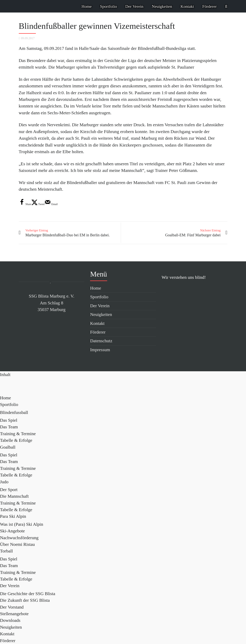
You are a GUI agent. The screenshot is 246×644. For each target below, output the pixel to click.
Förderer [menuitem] (8, 641)
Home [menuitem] (6, 398)
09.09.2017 (28, 38)
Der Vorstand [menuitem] (12, 607)
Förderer (210, 6)
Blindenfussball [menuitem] (14, 412)
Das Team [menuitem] (9, 427)
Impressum (100, 350)
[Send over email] (51, 204)
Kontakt (187, 6)
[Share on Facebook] (25, 204)
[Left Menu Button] (5, 374)
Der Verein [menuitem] (10, 586)
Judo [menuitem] (4, 482)
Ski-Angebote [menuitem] (12, 531)
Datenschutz (101, 341)
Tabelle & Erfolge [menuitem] (16, 440)
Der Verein (134, 6)
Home (87, 6)
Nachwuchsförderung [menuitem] (19, 538)
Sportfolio (108, 6)
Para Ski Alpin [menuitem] (13, 516)
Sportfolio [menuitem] (9, 404)
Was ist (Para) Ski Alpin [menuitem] (22, 524)
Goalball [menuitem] (8, 447)
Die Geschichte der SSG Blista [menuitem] (28, 594)
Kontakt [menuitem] (7, 634)
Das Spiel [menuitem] (9, 420)
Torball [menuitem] (6, 551)
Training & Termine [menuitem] (18, 434)
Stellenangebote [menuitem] (14, 614)
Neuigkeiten (162, 6)
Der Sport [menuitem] (9, 490)
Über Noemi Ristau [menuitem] (17, 544)
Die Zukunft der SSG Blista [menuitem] (25, 600)
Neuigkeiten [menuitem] (11, 627)
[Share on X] (38, 204)
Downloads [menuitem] (10, 620)
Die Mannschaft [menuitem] (14, 496)
